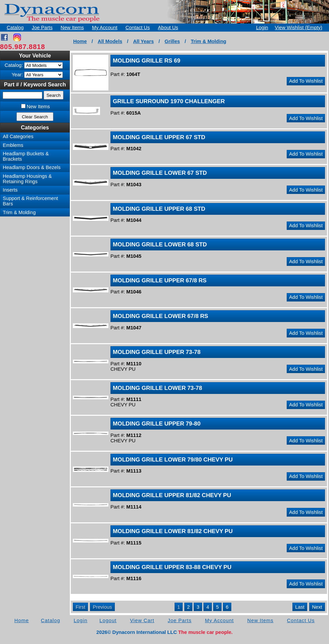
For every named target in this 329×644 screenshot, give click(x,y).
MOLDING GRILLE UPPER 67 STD (159, 137)
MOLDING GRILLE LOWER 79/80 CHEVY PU (173, 459)
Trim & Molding (208, 41)
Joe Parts (42, 28)
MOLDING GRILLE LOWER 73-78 (157, 388)
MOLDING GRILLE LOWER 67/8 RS (160, 316)
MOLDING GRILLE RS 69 (147, 61)
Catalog (15, 28)
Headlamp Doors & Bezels (32, 167)
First (80, 607)
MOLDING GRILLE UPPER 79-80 (157, 424)
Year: (17, 75)
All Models (110, 41)
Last (300, 607)
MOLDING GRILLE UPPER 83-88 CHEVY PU (172, 567)
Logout (108, 620)
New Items (72, 28)
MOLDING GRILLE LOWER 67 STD (160, 173)
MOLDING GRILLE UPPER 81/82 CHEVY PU (172, 495)
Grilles (172, 41)
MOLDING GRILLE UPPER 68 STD (159, 209)
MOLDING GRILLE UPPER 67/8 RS (160, 280)
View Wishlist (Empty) (299, 28)
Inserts (10, 190)
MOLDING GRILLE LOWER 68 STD (160, 244)
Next (317, 607)
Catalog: (14, 65)
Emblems (13, 145)
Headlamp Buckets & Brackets (26, 156)
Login (262, 28)
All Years (143, 41)
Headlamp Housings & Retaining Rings (27, 179)
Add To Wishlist (306, 81)
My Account (105, 28)
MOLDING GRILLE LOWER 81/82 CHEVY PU (173, 531)
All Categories (18, 136)
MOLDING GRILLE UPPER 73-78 (157, 352)
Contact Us (138, 28)
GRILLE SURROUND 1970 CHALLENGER (169, 101)
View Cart (142, 620)
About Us (168, 28)
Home (80, 41)
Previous (102, 607)
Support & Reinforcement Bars (30, 201)
